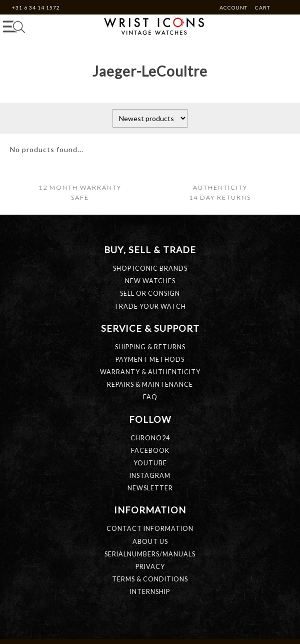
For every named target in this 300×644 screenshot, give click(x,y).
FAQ (150, 397)
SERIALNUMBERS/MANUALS (150, 554)
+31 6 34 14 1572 (36, 8)
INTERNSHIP (150, 592)
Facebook (150, 451)
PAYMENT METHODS (150, 360)
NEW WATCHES (150, 281)
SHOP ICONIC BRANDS (150, 268)
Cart (262, 8)
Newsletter (150, 488)
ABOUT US (150, 542)
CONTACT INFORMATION (150, 529)
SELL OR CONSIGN (150, 293)
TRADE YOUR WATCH (150, 306)
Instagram (150, 476)
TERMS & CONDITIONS (150, 579)
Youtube (150, 463)
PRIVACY (150, 567)
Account (234, 8)
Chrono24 (150, 438)
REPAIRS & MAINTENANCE (150, 385)
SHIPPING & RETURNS (150, 347)
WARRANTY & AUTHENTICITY (150, 372)
